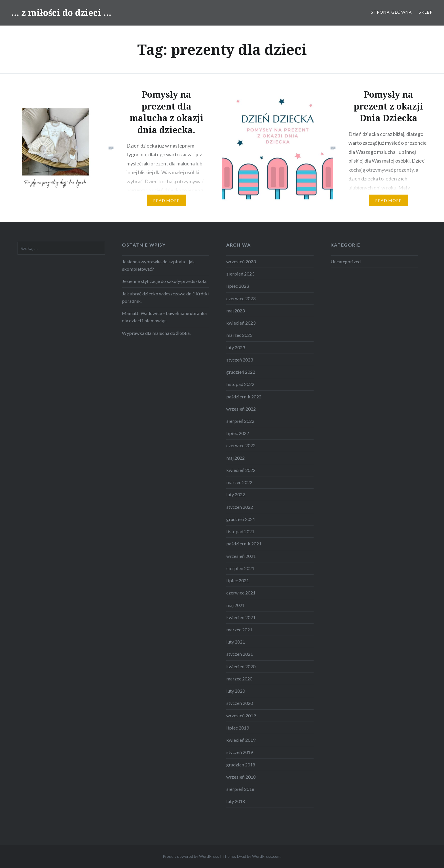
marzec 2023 (239, 335)
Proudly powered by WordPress (191, 856)
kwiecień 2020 (241, 666)
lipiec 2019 (238, 728)
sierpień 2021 (240, 568)
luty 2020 (236, 691)
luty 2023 (236, 347)
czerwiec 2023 (241, 298)
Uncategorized (346, 261)
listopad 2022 (240, 384)
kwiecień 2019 (241, 740)
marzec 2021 (239, 630)
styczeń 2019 (240, 752)
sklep (426, 12)
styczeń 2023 (240, 360)
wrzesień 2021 (241, 556)
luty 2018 (236, 801)
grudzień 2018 (241, 765)
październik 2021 (244, 544)
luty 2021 (236, 642)
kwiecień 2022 (241, 470)
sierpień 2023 (240, 274)
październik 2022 (244, 397)
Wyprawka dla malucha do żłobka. (156, 333)
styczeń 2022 (240, 507)
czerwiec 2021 (241, 593)
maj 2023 (235, 311)
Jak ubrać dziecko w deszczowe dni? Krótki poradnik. (165, 297)
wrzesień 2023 (241, 261)
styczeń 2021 (240, 654)
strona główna (391, 12)
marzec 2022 (239, 482)
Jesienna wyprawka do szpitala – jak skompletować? (158, 265)
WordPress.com (266, 856)
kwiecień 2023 (241, 323)
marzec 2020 (239, 679)
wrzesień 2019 (241, 715)
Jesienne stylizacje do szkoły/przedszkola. (165, 281)
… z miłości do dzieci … (61, 13)
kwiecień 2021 (241, 617)
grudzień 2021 (241, 519)
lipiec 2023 (238, 286)
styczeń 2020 (240, 703)
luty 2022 (236, 494)
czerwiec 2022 (241, 445)
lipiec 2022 (238, 433)
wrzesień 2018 (241, 777)
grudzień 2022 (241, 372)
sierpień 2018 (240, 789)
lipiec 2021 (238, 580)
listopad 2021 (240, 531)
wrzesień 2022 (241, 409)
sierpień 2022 (240, 421)
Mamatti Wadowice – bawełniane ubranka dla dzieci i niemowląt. (164, 317)
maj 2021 (235, 605)
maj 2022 (235, 458)
